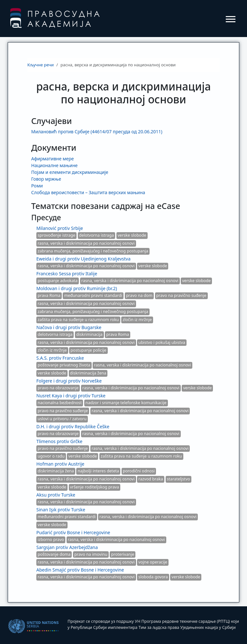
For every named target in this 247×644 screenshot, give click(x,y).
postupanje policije (88, 350)
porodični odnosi (139, 471)
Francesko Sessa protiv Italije (67, 274)
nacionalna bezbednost (60, 403)
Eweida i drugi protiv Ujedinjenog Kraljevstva (83, 259)
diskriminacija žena (88, 373)
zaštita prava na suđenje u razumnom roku (78, 320)
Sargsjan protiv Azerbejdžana (67, 547)
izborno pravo (51, 540)
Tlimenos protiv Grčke (59, 441)
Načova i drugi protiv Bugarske (69, 327)
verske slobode (132, 235)
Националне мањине (54, 165)
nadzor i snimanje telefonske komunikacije (126, 403)
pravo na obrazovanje (58, 388)
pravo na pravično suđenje (181, 295)
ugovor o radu (51, 456)
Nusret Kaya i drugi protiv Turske (71, 396)
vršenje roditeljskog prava (95, 487)
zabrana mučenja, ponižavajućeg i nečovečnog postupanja (93, 251)
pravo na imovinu (91, 554)
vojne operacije (153, 562)
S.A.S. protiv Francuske (60, 358)
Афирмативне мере (52, 159)
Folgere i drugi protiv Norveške (69, 381)
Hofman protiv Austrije (60, 464)
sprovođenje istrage (56, 235)
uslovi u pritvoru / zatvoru (62, 419)
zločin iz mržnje (137, 320)
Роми (37, 186)
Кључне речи (41, 65)
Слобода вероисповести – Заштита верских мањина (88, 192)
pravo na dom (139, 295)
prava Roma (49, 295)
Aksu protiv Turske (56, 495)
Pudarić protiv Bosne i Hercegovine (73, 532)
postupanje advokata (58, 281)
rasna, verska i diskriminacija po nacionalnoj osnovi (86, 243)
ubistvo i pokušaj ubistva (162, 342)
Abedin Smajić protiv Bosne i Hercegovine (80, 570)
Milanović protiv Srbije (60, 228)
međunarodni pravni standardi (93, 295)
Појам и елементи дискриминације (70, 172)
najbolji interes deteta (98, 471)
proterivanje (123, 554)
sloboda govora (153, 577)
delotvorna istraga (96, 235)
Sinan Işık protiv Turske (61, 510)
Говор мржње (46, 179)
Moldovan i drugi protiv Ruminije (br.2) (77, 288)
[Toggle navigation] (231, 19)
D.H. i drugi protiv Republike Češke (73, 426)
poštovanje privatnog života (64, 365)
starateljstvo (178, 479)
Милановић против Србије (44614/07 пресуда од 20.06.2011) (97, 132)
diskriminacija (89, 334)
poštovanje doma (54, 554)
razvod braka (151, 479)
